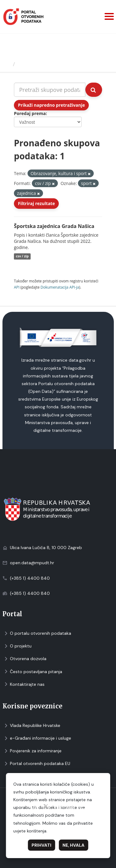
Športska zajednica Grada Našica (54, 226)
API (17, 287)
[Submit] (94, 90)
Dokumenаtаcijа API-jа (60, 287)
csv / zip (22, 256)
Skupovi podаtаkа (43, 64)
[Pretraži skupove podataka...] (50, 90)
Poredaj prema (30, 113)
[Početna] (7, 64)
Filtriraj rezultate (36, 203)
